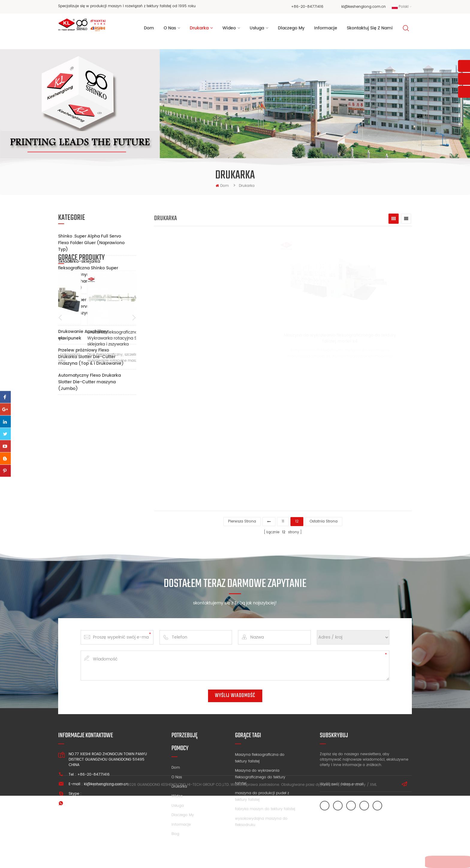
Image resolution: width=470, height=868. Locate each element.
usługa (257, 30)
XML (373, 857)
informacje (326, 30)
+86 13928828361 (107, 802)
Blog (175, 832)
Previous (60, 475)
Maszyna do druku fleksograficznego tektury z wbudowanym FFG (89, 495)
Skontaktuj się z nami (370, 30)
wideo (229, 30)
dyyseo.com (327, 857)
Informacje (181, 823)
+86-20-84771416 (307, 7)
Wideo (177, 794)
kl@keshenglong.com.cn (364, 7)
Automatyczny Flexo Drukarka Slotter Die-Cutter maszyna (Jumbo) (89, 382)
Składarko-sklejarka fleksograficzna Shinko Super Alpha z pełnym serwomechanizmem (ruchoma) (88, 275)
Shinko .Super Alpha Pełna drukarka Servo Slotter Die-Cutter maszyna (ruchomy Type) (86, 310)
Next (134, 475)
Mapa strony (354, 857)
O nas (177, 775)
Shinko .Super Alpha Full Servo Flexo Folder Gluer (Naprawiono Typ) (91, 243)
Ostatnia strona (324, 520)
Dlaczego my (183, 813)
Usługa (178, 804)
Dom (149, 30)
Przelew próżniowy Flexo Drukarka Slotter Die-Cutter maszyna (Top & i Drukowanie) (91, 357)
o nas (170, 30)
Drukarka (199, 30)
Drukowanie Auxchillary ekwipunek (83, 335)
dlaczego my (291, 30)
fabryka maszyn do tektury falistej (265, 807)
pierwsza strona (242, 520)
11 (283, 520)
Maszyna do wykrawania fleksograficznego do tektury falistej (260, 775)
